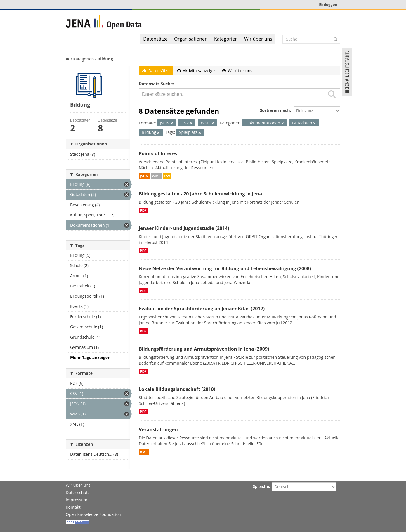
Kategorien (226, 39)
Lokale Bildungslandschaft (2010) (177, 389)
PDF (143, 210)
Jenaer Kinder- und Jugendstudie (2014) (184, 228)
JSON (144, 176)
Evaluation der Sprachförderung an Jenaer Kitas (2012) (202, 309)
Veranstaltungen (158, 429)
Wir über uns (258, 39)
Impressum (77, 500)
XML (144, 452)
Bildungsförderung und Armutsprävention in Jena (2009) (204, 349)
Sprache (261, 486)
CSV (167, 176)
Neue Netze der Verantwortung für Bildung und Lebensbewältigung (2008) (225, 268)
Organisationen (191, 39)
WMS (156, 176)
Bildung (105, 59)
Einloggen (328, 4)
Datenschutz (78, 492)
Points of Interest (159, 153)
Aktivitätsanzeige (196, 71)
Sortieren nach (275, 110)
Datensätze (155, 39)
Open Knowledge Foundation (93, 514)
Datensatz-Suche (156, 84)
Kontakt (73, 507)
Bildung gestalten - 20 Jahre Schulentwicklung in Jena (200, 194)
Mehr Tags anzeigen (90, 357)
